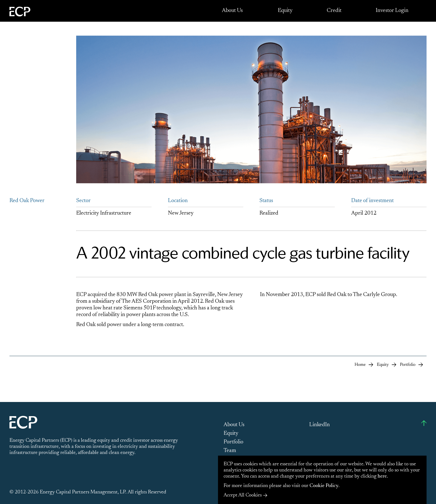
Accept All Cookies (243, 495)
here (382, 476)
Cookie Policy (324, 486)
